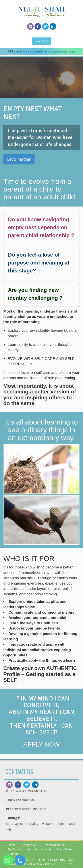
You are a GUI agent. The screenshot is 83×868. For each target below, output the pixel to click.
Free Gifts (41, 41)
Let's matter (19, 159)
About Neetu (65, 849)
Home (12, 845)
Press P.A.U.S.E (30, 845)
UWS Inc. (71, 862)
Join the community (39, 849)
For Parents (15, 849)
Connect (13, 854)
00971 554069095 (21, 800)
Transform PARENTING (58, 845)
